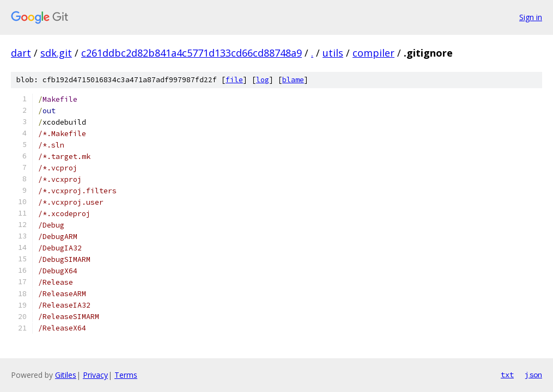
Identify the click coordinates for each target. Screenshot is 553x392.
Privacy (95, 375)
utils (333, 53)
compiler (373, 53)
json (533, 375)
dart (21, 53)
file (234, 80)
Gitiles (66, 375)
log (263, 80)
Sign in (531, 17)
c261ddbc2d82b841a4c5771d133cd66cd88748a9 (192, 53)
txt (507, 375)
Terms (126, 375)
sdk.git (56, 53)
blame (293, 80)
